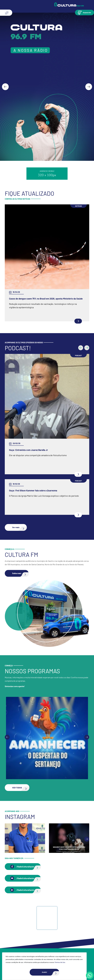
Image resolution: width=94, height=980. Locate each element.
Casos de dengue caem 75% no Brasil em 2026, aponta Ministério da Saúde (46, 299)
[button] (85, 12)
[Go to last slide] (5, 87)
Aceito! (51, 972)
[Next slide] (89, 87)
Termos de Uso (60, 962)
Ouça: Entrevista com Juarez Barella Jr (28, 450)
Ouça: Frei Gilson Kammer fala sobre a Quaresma (33, 490)
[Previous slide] (7, 737)
